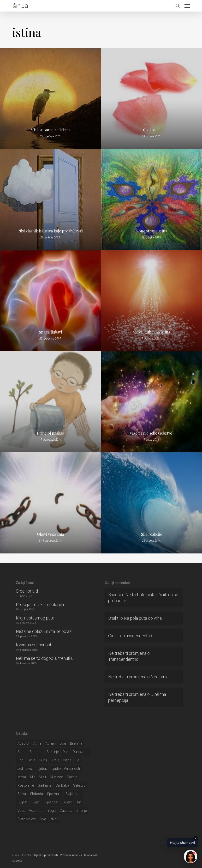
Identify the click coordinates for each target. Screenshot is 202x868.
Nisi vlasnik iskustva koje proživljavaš (50, 231)
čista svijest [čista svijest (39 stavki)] (27, 819)
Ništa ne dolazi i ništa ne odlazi (44, 631)
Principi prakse (50, 433)
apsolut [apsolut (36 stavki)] (23, 743)
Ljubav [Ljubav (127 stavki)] (43, 769)
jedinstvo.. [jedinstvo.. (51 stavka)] (26, 769)
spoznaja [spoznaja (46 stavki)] (54, 794)
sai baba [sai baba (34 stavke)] (62, 785)
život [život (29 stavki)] (54, 819)
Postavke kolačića (71, 855)
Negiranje (160, 677)
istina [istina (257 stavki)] (67, 760)
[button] (187, 6)
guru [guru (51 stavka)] (43, 760)
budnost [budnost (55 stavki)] (36, 752)
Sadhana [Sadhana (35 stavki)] (45, 785)
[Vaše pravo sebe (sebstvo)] (151, 402)
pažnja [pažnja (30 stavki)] (72, 777)
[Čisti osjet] (151, 99)
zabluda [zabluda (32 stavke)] (66, 811)
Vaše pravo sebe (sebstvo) (151, 433)
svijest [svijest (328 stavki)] (22, 802)
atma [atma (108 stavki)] (37, 743)
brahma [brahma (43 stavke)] (76, 743)
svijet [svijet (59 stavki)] (35, 802)
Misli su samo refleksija (50, 130)
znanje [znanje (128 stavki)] (81, 811)
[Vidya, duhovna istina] (151, 301)
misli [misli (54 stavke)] (42, 777)
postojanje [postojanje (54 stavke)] (26, 785)
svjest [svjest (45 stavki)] (67, 802)
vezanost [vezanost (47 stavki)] (36, 811)
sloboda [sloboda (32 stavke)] (36, 794)
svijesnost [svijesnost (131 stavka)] (73, 794)
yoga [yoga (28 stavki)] (52, 811)
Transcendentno (137, 636)
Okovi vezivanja (50, 534)
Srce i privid (27, 591)
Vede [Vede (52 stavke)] (21, 811)
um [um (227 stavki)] (78, 802)
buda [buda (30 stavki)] (21, 752)
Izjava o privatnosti (46, 855)
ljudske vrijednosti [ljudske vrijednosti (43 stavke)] (66, 769)
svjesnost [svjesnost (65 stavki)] (51, 802)
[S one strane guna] (151, 200)
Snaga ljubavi (50, 332)
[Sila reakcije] (151, 503)
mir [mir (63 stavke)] (32, 777)
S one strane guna (151, 231)
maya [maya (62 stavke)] (22, 777)
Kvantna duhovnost (34, 645)
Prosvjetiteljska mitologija (40, 604)
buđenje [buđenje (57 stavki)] (53, 752)
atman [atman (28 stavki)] (51, 743)
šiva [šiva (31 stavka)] (43, 819)
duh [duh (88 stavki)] (66, 752)
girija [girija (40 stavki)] (31, 760)
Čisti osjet (151, 130)
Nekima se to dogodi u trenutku (45, 658)
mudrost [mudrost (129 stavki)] (56, 777)
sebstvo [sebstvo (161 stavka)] (79, 785)
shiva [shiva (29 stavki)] (22, 794)
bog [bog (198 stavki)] (63, 743)
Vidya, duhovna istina (151, 332)
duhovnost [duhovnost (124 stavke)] (81, 752)
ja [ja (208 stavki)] (77, 760)
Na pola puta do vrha (143, 618)
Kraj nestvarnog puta (35, 618)
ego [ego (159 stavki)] (21, 760)
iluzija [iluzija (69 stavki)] (55, 760)
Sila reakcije (151, 534)
